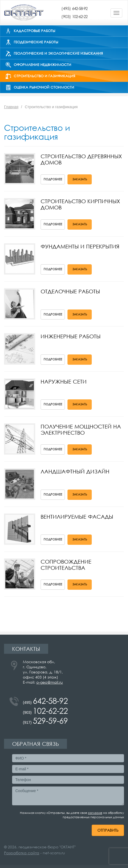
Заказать (80, 179)
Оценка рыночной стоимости (44, 87)
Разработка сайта (22, 853)
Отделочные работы (70, 291)
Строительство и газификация (45, 76)
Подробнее (53, 179)
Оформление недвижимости (42, 65)
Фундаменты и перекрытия (80, 246)
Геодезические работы (36, 42)
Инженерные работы (71, 336)
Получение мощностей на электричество (81, 430)
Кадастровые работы (34, 31)
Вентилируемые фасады (77, 517)
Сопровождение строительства (66, 565)
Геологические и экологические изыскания (58, 53)
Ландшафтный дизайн (75, 471)
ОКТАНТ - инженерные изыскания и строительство (24, 12)
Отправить (108, 830)
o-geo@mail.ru (50, 682)
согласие (95, 813)
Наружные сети (64, 382)
